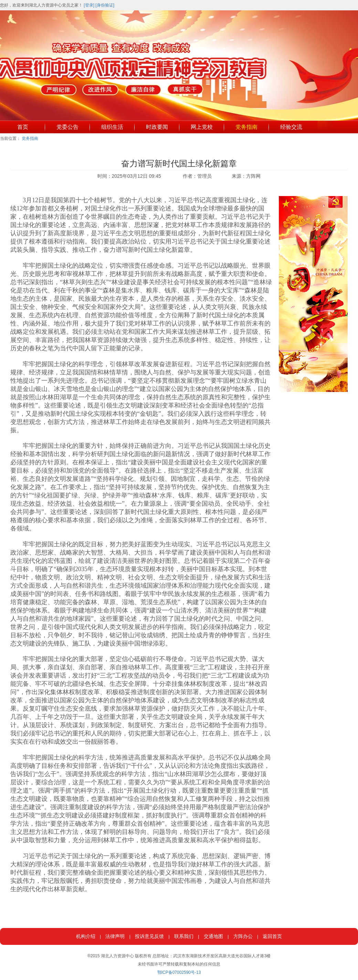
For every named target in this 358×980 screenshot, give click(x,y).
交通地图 (213, 936)
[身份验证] (105, 5)
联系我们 (184, 936)
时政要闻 (157, 127)
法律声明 (115, 936)
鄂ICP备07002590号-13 (179, 972)
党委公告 (67, 127)
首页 (23, 127)
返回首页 (272, 936)
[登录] (89, 5)
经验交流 (291, 127)
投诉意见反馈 (149, 936)
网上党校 (202, 127)
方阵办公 (243, 936)
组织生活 (112, 127)
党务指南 (246, 127)
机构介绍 (86, 936)
